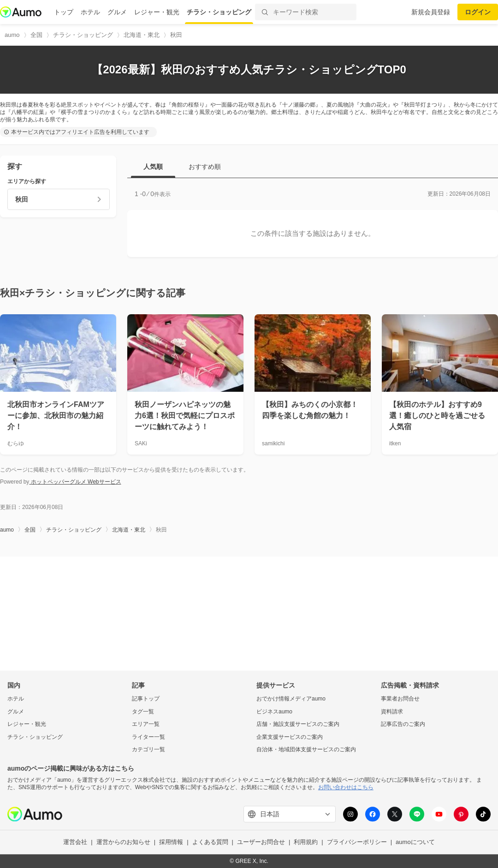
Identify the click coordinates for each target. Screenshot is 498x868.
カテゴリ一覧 (148, 750)
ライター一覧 (148, 737)
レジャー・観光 (157, 12)
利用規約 (306, 842)
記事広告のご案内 (403, 724)
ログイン (478, 12)
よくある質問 (210, 842)
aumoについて (415, 842)
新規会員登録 (431, 12)
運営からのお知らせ (123, 842)
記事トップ (146, 699)
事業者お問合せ (400, 699)
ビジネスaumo (274, 712)
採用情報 (171, 842)
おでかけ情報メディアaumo (291, 699)
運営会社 (75, 842)
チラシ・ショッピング (219, 12)
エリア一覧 (146, 724)
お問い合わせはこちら (346, 787)
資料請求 (392, 712)
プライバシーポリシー (357, 842)
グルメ (117, 12)
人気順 (153, 167)
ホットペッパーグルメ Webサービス (75, 482)
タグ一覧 (143, 712)
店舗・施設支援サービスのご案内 (298, 724)
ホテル (90, 12)
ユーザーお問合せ (261, 842)
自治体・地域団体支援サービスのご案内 (306, 750)
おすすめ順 (205, 167)
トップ (64, 12)
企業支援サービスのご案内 (290, 737)
